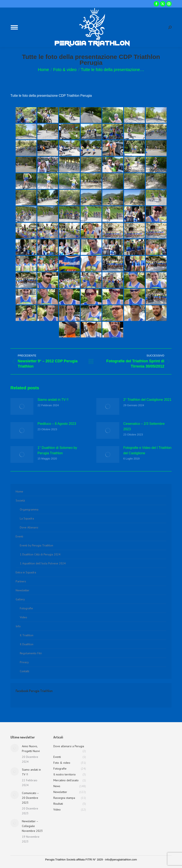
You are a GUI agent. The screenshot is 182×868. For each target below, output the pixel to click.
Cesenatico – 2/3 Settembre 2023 (144, 426)
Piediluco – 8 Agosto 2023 (57, 424)
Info (18, 626)
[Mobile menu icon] (14, 27)
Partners (21, 581)
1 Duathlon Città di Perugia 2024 (40, 554)
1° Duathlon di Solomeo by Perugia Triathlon (57, 450)
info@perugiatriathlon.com (121, 860)
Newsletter (23, 590)
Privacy (24, 662)
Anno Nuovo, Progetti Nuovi (31, 749)
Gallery (20, 599)
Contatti (24, 671)
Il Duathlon (27, 644)
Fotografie (26, 608)
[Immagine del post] (22, 406)
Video (23, 617)
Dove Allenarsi (29, 527)
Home (19, 491)
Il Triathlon (27, 635)
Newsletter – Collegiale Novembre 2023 (32, 826)
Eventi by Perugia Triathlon (36, 545)
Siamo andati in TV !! (53, 400)
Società (20, 500)
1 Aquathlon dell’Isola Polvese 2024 (43, 563)
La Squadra (27, 518)
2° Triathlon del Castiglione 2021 (147, 400)
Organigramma (29, 509)
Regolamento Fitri (31, 653)
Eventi (19, 536)
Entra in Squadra (26, 572)
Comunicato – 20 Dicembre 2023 (30, 798)
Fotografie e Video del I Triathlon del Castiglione (147, 450)
